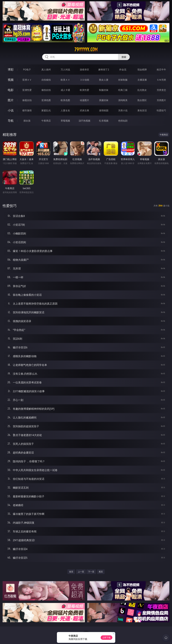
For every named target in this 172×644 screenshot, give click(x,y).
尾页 (101, 572)
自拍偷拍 (46, 80)
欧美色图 (65, 100)
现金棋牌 (142, 70)
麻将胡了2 (104, 70)
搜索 (124, 57)
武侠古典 (84, 110)
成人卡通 (65, 90)
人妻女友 (65, 110)
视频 (11, 80)
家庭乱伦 (46, 110)
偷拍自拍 (46, 90)
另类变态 (161, 90)
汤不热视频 (84, 121)
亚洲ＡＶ (27, 80)
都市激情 (27, 110)
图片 (11, 100)
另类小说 (123, 110)
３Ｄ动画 (84, 80)
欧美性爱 (84, 90)
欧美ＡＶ (65, 80)
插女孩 (27, 121)
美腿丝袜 (104, 100)
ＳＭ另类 (161, 80)
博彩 (11, 69)
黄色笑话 (142, 110)
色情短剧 (123, 121)
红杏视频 (104, 121)
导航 (11, 121)
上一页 (81, 572)
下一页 (91, 572)
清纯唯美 (123, 100)
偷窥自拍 (27, 100)
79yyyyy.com (86, 50)
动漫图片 (84, 100)
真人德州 (46, 70)
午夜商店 (46, 121)
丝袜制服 (123, 80)
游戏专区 (84, 70)
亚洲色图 (46, 100)
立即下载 (106, 638)
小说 (11, 110)
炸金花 (123, 70)
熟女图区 (142, 100)
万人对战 (65, 70)
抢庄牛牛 (161, 70)
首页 (71, 572)
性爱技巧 (161, 110)
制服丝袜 (104, 90)
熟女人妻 (104, 80)
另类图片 (161, 100)
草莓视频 (65, 121)
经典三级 (123, 90)
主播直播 (142, 80)
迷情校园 (104, 110)
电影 (11, 90)
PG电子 (27, 70)
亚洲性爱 (27, 90)
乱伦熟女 (142, 90)
